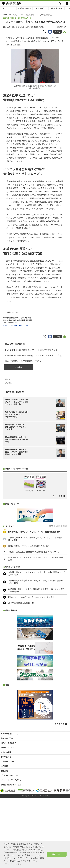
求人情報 (4, 829)
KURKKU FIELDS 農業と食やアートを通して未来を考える (31, 350)
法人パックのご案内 (9, 806)
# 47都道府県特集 (24, 8)
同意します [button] (57, 854)
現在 (51, 589)
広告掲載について (8, 825)
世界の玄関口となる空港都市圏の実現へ (23, 361)
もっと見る (18, 367)
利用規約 (4, 834)
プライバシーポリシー (9, 838)
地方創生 (9, 383)
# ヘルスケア (8, 8)
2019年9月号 (62, 27)
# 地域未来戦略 (57, 8)
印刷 (58, 32)
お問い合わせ (6, 820)
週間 (58, 589)
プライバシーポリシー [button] (13, 864)
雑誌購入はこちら (8, 811)
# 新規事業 (40, 8)
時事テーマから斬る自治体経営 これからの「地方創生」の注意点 (34, 356)
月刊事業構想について (9, 797)
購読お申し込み (7, 801)
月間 (65, 589)
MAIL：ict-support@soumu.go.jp (16, 325)
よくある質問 (6, 815)
